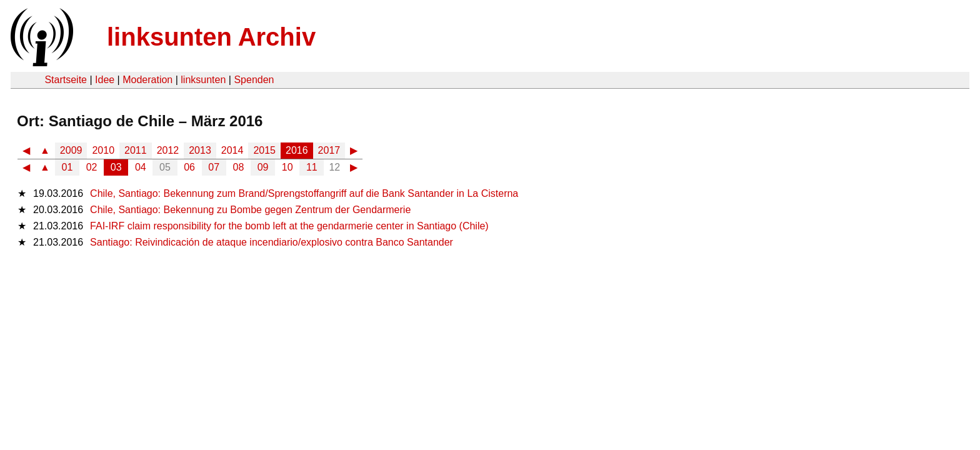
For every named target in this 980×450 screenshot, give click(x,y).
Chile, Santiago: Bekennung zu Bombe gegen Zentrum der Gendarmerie (250, 210)
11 (312, 167)
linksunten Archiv (211, 37)
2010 (103, 150)
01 (67, 167)
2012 (168, 150)
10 (287, 167)
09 (263, 167)
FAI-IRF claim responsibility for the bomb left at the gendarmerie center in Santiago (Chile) (289, 226)
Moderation (147, 80)
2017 (329, 150)
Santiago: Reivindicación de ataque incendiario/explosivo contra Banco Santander (272, 242)
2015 (264, 150)
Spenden (254, 80)
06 (189, 167)
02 (92, 167)
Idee (105, 80)
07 (214, 167)
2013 (200, 150)
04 (141, 167)
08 (239, 167)
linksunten (203, 80)
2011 (136, 150)
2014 (232, 150)
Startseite (66, 80)
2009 (71, 150)
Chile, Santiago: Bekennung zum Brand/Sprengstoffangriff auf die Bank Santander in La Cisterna (304, 193)
